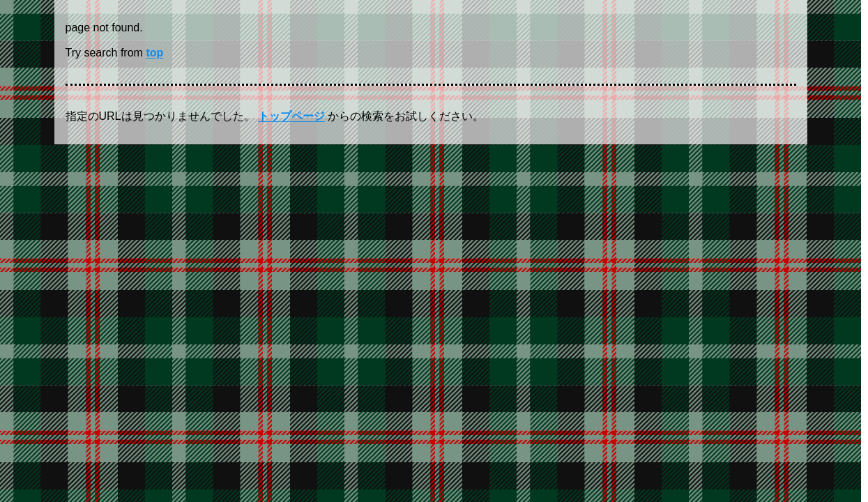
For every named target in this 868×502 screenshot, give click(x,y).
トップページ (291, 116)
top (154, 53)
